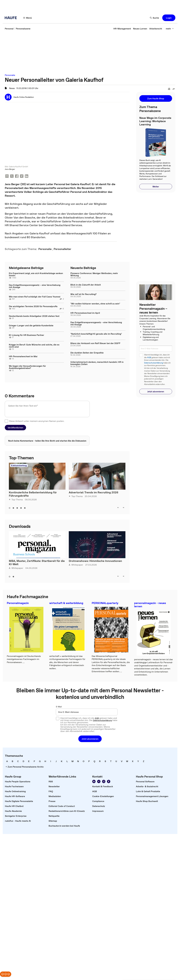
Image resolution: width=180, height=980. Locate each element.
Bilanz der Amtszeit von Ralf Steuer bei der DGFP (95, 343)
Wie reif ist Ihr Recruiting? (83, 294)
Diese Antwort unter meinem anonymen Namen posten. (37, 421)
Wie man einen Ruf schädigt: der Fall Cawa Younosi (35, 297)
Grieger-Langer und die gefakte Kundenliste (31, 326)
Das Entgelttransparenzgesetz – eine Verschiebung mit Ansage (35, 286)
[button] (169, 18)
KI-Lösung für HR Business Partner (26, 335)
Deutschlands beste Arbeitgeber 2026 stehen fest (34, 316)
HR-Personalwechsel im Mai (23, 357)
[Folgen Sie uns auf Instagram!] (104, 782)
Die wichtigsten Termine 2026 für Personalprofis (33, 307)
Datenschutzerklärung (154, 363)
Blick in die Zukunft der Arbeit (86, 285)
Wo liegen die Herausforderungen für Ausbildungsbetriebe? (27, 367)
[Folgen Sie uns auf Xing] (99, 782)
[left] (118, 508)
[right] (123, 508)
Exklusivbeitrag (19, 466)
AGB (149, 358)
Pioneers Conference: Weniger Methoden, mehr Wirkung (94, 275)
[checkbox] (6, 421)
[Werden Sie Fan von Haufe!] (109, 782)
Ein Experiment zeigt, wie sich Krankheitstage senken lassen (36, 275)
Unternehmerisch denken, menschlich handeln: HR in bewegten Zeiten (97, 363)
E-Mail (59, 707)
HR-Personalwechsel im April (85, 313)
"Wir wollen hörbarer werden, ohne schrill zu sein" (95, 304)
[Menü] (28, 18)
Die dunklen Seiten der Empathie (87, 353)
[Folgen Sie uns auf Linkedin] (94, 782)
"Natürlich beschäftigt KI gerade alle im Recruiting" (96, 334)
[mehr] (170, 29)
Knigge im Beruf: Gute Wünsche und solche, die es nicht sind (34, 346)
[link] (9, 29)
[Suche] (154, 18)
